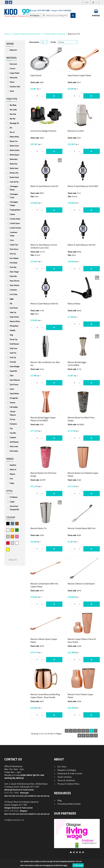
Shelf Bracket (14, 344)
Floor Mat (13, 267)
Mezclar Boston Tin (38, 528)
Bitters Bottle (14, 137)
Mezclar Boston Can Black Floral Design (81, 419)
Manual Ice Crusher (76, 131)
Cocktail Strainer (15, 228)
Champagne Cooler (14, 196)
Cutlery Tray (14, 245)
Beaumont (13, 50)
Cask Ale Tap (14, 182)
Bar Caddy (13, 110)
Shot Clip (13, 357)
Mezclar (13, 474)
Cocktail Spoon (15, 223)
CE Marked (14, 497)
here (65, 865)
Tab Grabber (14, 407)
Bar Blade (13, 105)
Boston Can (14, 141)
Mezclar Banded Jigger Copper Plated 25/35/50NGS (43, 419)
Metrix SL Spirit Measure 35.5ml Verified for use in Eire (44, 246)
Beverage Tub (14, 123)
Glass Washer (15, 285)
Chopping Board (15, 210)
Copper (12, 502)
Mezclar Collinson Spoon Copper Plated (44, 641)
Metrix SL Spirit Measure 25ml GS (44, 186)
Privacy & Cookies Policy (67, 784)
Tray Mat (13, 433)
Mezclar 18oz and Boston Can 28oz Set (45, 364)
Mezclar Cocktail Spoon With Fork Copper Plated (44, 585)
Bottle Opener (15, 155)
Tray (11, 428)
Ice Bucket (13, 290)
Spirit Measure (15, 380)
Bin (11, 128)
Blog (58, 800)
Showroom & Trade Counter (68, 773)
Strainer (13, 403)
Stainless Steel (15, 87)
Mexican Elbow (15, 321)
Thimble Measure (13, 413)
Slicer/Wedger (15, 366)
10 (88, 735)
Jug (11, 303)
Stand (12, 389)
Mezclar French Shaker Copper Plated (80, 696)
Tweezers (13, 437)
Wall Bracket (14, 442)
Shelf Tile (13, 353)
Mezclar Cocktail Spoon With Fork (82, 528)
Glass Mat (13, 276)
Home (7, 34)
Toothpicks (13, 424)
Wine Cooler (14, 446)
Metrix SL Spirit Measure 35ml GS (82, 245)
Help (87, 2)
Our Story (60, 767)
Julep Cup (13, 312)
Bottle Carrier (14, 146)
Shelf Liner (14, 348)
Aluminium (14, 64)
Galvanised (14, 78)
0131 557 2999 (11, 793)
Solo (11, 479)
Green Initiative (63, 777)
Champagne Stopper (14, 204)
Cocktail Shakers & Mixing (54, 34)
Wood (12, 91)
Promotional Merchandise (67, 804)
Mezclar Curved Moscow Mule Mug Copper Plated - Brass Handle (45, 696)
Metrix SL (13, 470)
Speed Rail (13, 371)
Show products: (34, 42)
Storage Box (14, 398)
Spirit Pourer (14, 385)
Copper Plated (15, 73)
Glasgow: (61, 10)
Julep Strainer (14, 317)
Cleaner (12, 214)
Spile (12, 375)
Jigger (12, 299)
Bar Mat (13, 119)
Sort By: (53, 42)
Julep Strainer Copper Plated (79, 75)
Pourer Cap (14, 339)
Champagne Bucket (14, 188)
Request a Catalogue (65, 770)
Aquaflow (13, 465)
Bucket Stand (14, 177)
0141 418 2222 (11, 811)
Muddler (13, 330)
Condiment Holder (14, 234)
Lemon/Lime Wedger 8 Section (43, 131)
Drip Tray (13, 254)
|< (67, 731)
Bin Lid (12, 132)
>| (96, 735)
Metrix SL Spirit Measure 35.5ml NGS (83, 186)
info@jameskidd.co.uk (14, 820)
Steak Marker (14, 394)
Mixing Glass (14, 326)
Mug (11, 335)
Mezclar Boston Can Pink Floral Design (43, 474)
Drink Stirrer (14, 249)
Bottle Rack (14, 159)
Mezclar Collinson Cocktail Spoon (81, 584)
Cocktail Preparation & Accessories (27, 34)
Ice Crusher (14, 294)
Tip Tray (13, 419)
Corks (12, 240)
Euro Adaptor (14, 258)
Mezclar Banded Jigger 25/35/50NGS (77, 364)
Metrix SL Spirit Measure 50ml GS (44, 304)
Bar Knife (13, 114)
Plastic (12, 82)
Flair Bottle (14, 263)
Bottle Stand (14, 168)
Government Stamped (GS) (14, 508)
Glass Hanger (14, 272)
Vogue (12, 483)
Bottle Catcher (15, 150)
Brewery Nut (14, 173)
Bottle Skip (14, 164)
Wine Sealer (14, 451)
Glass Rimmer (15, 281)
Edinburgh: (39, 10)
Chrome (13, 69)
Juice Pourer (14, 308)
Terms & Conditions (65, 780)
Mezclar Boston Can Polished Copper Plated (83, 474)
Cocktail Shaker (15, 219)
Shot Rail (13, 362)
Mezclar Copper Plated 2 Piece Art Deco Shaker (82, 641)
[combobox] (44, 42)
